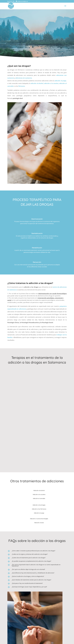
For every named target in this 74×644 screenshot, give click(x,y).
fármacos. (22, 86)
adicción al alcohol (37, 83)
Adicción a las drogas (39, 505)
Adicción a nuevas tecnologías (39, 519)
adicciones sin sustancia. (24, 78)
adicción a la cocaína (51, 83)
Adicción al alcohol (39, 490)
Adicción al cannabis (39, 498)
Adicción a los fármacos (39, 509)
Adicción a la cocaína (39, 494)
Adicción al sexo (39, 523)
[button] (37, 551)
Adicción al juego (39, 513)
